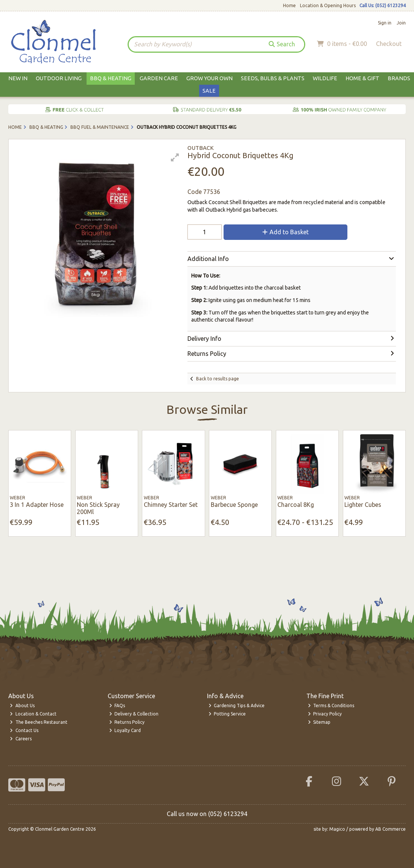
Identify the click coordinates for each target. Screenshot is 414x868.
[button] (175, 157)
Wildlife (325, 78)
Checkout (389, 44)
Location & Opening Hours (328, 5)
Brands (399, 78)
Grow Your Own (209, 78)
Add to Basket (285, 232)
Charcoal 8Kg (296, 505)
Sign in (385, 23)
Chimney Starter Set (171, 505)
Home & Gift (362, 78)
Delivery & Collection (134, 714)
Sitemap (319, 722)
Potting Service (227, 714)
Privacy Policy (325, 714)
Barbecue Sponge (234, 505)
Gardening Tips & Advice (237, 706)
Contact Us (24, 730)
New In (18, 78)
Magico (337, 829)
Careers (21, 739)
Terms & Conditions (331, 706)
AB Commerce (390, 829)
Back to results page (218, 379)
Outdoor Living (59, 78)
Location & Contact (33, 714)
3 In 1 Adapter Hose (37, 505)
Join (401, 23)
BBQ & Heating (111, 78)
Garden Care (159, 78)
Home (289, 5)
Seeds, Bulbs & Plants (273, 78)
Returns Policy (127, 722)
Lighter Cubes (363, 505)
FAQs (117, 706)
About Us (22, 706)
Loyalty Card (125, 730)
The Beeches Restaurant (39, 722)
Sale (209, 91)
